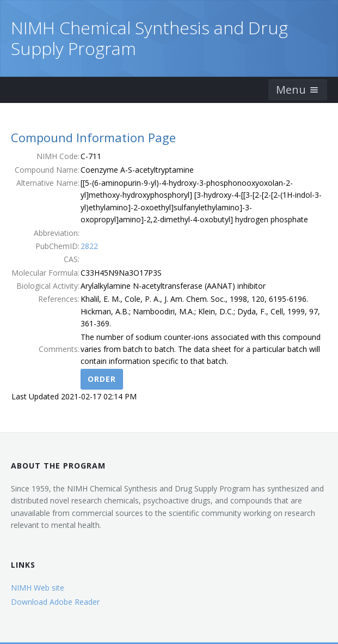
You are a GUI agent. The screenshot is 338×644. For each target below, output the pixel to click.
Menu (298, 90)
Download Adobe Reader (55, 602)
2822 (89, 246)
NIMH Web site (38, 588)
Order (102, 379)
